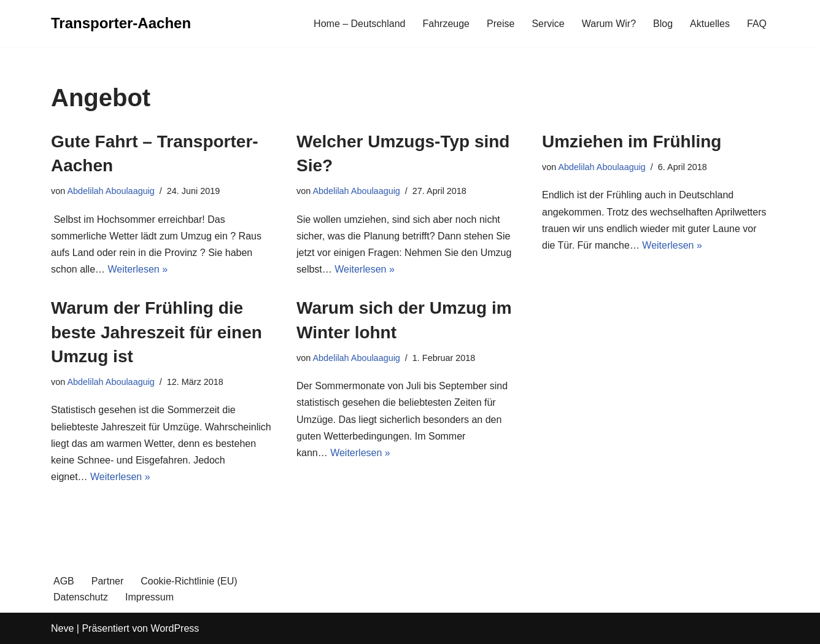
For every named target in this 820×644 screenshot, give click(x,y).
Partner (107, 581)
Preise (501, 24)
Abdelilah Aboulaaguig (110, 191)
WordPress (175, 628)
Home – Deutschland (359, 24)
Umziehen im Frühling (632, 142)
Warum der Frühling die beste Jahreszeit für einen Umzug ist (157, 332)
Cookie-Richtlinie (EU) (189, 581)
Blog (663, 24)
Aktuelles (710, 24)
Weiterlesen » (138, 269)
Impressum (149, 597)
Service (548, 24)
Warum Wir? (609, 24)
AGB (64, 581)
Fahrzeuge (447, 24)
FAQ (757, 24)
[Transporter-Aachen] (121, 24)
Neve (62, 628)
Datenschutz (81, 597)
